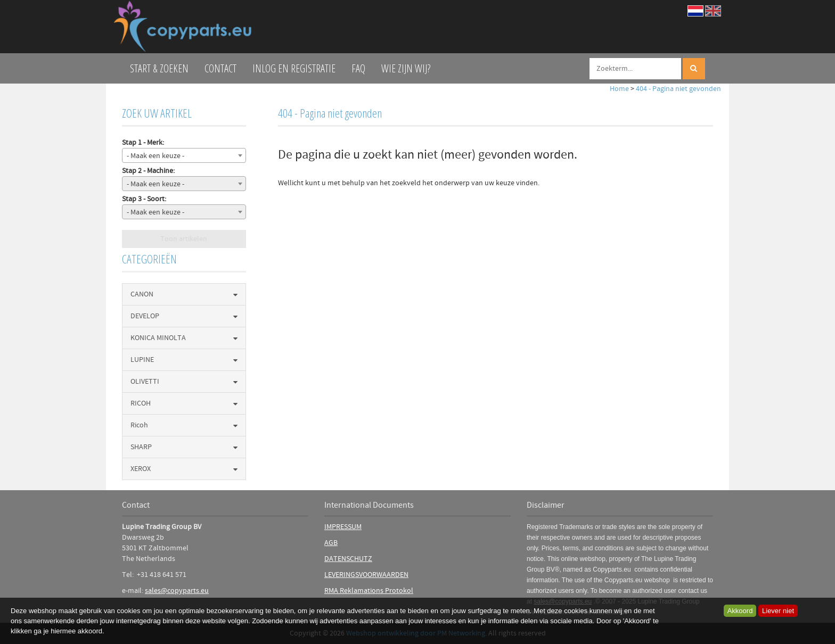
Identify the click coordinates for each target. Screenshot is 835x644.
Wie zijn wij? (406, 68)
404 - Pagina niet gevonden (678, 89)
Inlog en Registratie (294, 68)
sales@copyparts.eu (177, 591)
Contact (220, 68)
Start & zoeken (159, 68)
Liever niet (778, 611)
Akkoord (740, 611)
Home (619, 89)
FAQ (358, 68)
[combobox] (184, 155)
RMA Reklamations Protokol (369, 591)
